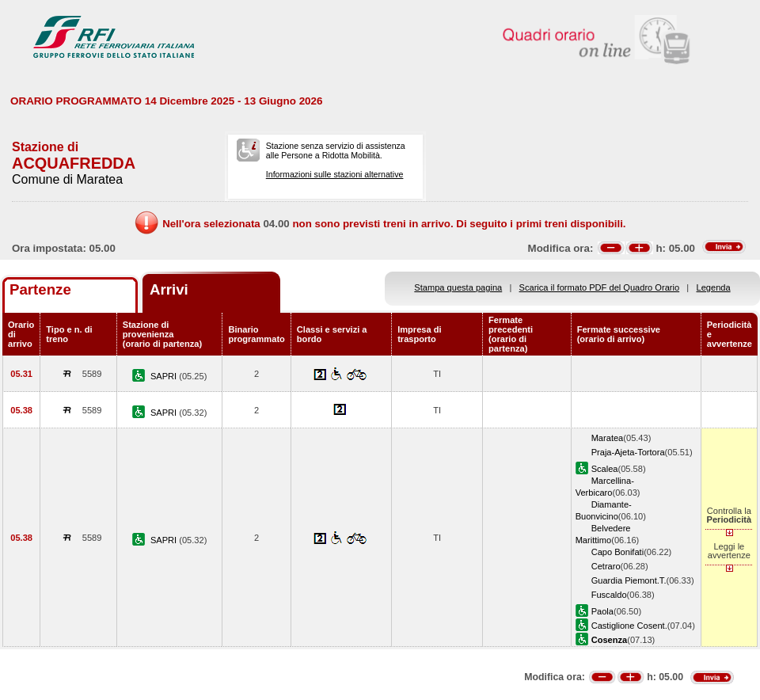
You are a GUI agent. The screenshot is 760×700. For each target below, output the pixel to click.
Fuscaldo (609, 595)
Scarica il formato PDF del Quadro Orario (600, 287)
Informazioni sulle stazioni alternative (335, 174)
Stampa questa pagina (458, 287)
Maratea (608, 438)
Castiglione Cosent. (629, 626)
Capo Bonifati (618, 552)
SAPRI (165, 376)
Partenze (40, 289)
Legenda (714, 287)
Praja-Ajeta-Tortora (628, 452)
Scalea (605, 469)
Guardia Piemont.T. (629, 580)
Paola (602, 611)
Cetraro (606, 566)
